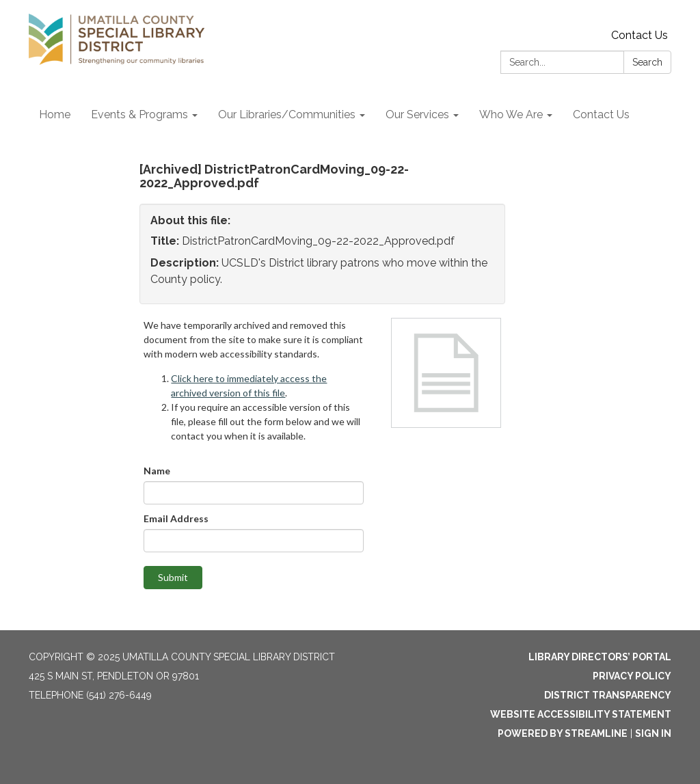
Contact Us (640, 35)
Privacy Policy (632, 676)
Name (157, 471)
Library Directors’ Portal (600, 657)
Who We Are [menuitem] (511, 114)
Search (647, 62)
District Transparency (608, 695)
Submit (173, 577)
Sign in (653, 733)
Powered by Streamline (563, 733)
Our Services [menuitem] (417, 114)
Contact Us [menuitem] (601, 114)
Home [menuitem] (55, 114)
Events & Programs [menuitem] (139, 114)
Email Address (176, 518)
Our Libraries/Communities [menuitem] (287, 114)
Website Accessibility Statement (581, 714)
